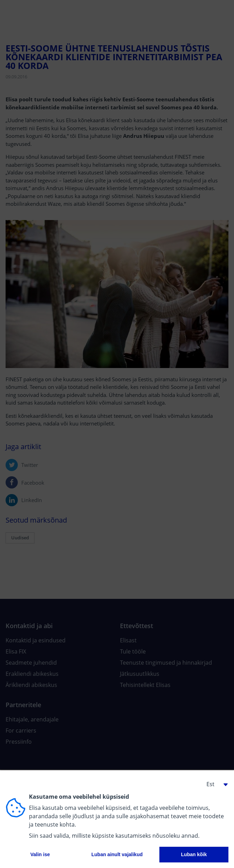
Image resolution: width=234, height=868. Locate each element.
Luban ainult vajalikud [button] (117, 854)
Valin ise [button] (40, 854)
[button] (214, 784)
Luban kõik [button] (194, 854)
